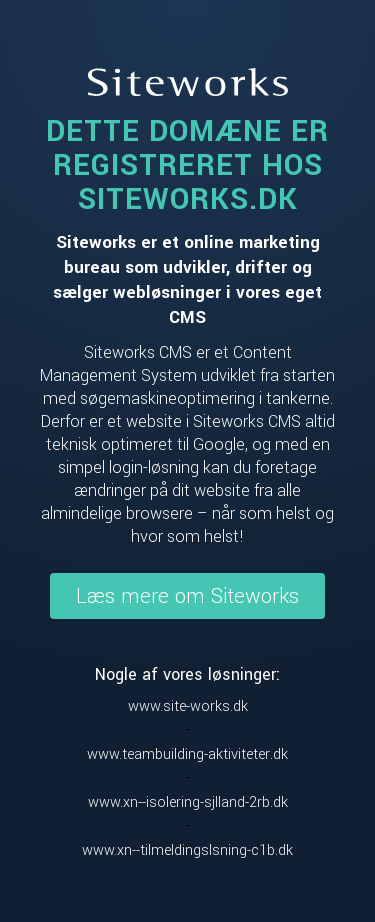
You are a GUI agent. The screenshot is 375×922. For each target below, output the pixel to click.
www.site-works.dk (188, 706)
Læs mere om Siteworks (187, 596)
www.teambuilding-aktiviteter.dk (187, 754)
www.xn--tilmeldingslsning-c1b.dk (187, 850)
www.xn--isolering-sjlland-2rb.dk (188, 802)
